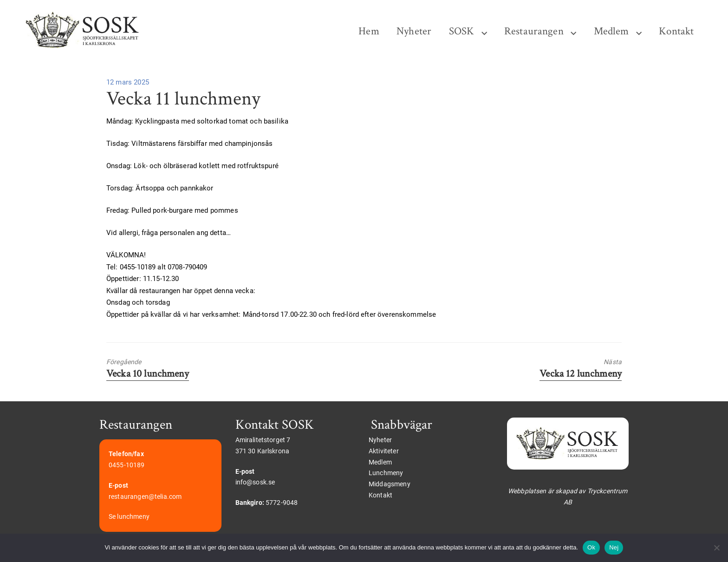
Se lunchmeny (129, 516)
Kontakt (676, 31)
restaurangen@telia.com (145, 497)
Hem (369, 31)
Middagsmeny (390, 484)
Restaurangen (534, 31)
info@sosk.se (255, 482)
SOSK (462, 31)
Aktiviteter (384, 451)
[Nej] (716, 548)
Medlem (611, 31)
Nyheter (414, 31)
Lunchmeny (386, 473)
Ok (591, 547)
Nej (614, 547)
